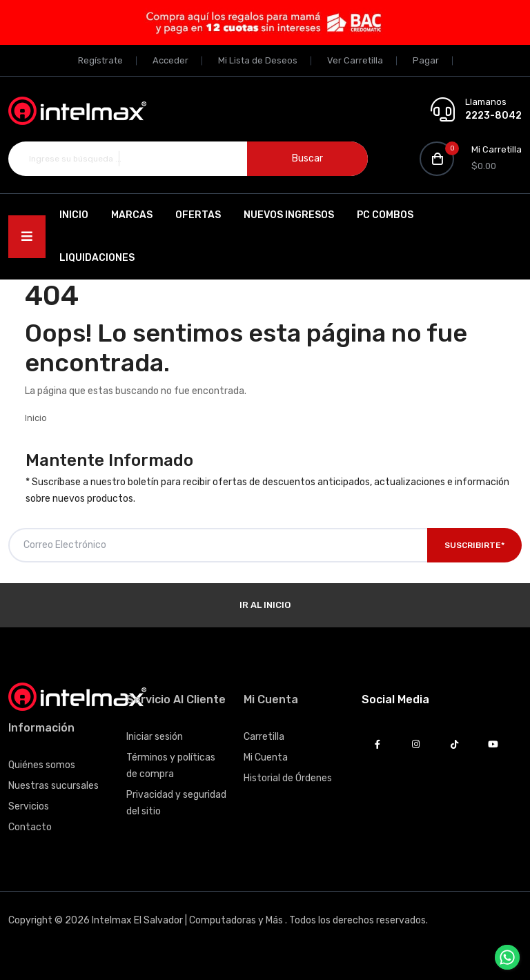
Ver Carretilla (355, 60)
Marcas (131, 215)
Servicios (29, 806)
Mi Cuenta (266, 757)
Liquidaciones (96, 258)
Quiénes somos (42, 765)
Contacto (30, 827)
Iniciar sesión (155, 737)
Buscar (307, 158)
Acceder (170, 60)
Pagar (426, 60)
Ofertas (197, 215)
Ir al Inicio (265, 605)
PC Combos (384, 215)
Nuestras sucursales (53, 786)
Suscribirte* (474, 545)
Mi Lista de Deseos (258, 60)
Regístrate (100, 60)
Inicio (73, 215)
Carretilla (264, 737)
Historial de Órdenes (288, 778)
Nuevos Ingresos (288, 215)
